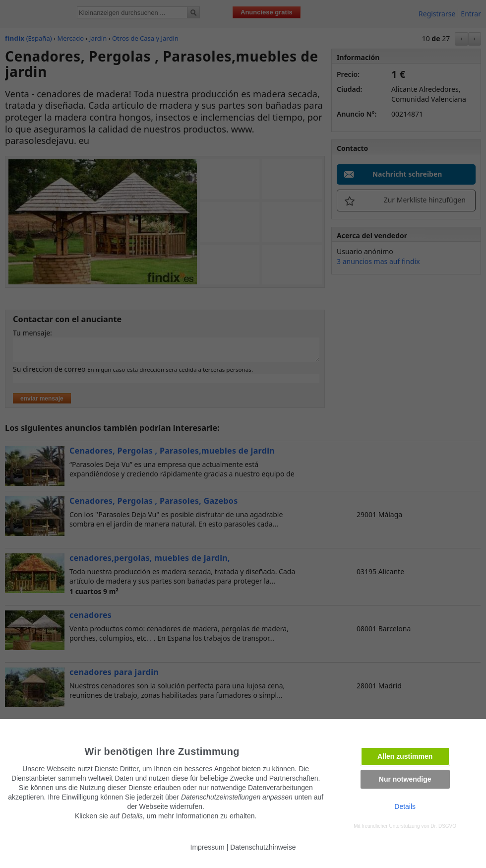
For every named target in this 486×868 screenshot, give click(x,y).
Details (405, 806)
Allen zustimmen (405, 756)
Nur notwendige (405, 779)
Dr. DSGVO (443, 826)
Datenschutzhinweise (263, 847)
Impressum (208, 847)
